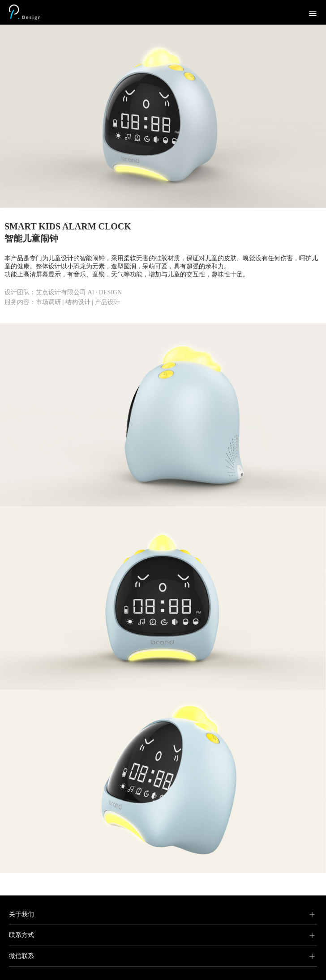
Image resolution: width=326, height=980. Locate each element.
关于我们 (21, 914)
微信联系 (21, 956)
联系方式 (21, 935)
